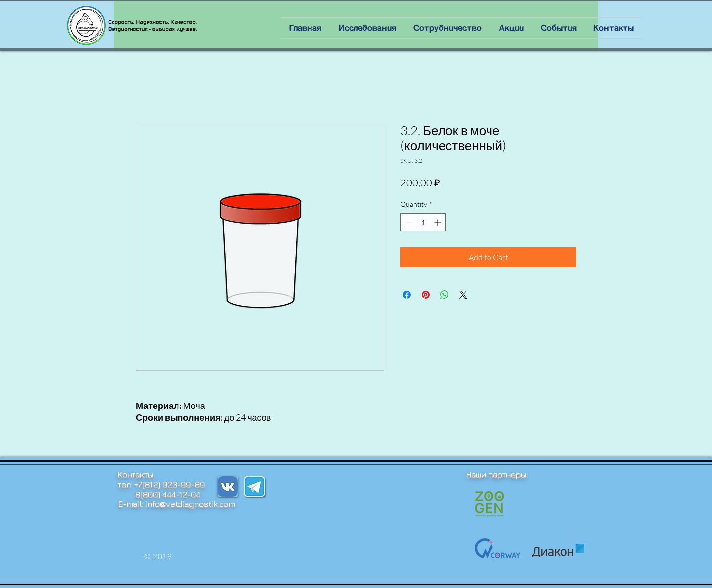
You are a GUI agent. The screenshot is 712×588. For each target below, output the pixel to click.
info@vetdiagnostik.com (190, 504)
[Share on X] (463, 295)
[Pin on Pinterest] (426, 295)
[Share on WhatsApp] (445, 295)
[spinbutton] (423, 222)
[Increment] (438, 222)
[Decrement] (408, 222)
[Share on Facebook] (407, 295)
